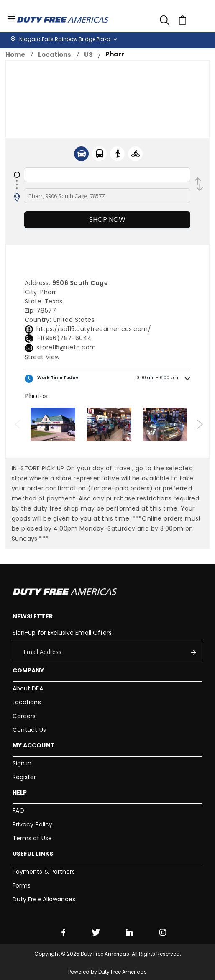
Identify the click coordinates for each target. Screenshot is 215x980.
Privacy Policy (32, 824)
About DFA (28, 688)
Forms (22, 885)
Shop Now (107, 219)
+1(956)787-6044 (64, 338)
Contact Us (29, 730)
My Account (34, 745)
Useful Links (33, 854)
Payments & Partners (44, 872)
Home (15, 55)
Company (28, 670)
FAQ (18, 811)
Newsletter (33, 616)
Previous (18, 424)
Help (20, 793)
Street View (42, 357)
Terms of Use (32, 838)
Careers (24, 716)
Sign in (22, 763)
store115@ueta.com (66, 347)
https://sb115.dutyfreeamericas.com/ (94, 329)
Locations (55, 55)
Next (200, 424)
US (88, 55)
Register (24, 777)
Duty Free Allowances (44, 899)
